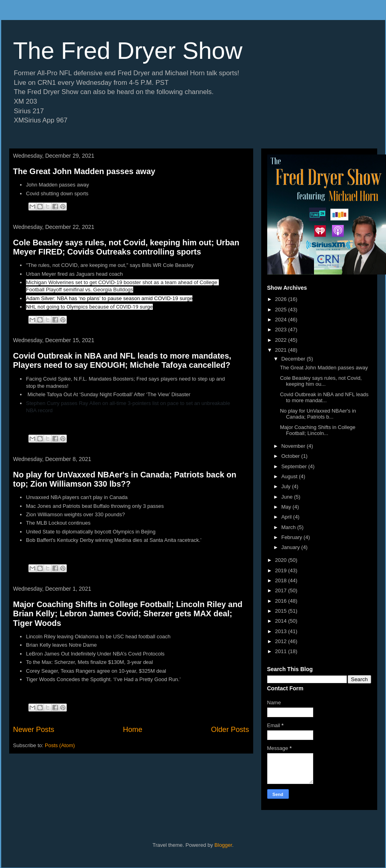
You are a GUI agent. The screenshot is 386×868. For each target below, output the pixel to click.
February (292, 537)
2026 (282, 299)
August (290, 476)
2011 (282, 651)
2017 (282, 590)
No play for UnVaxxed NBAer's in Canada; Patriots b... (318, 414)
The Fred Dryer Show (128, 51)
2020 (282, 560)
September (295, 466)
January (291, 547)
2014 (282, 621)
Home (133, 730)
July (287, 486)
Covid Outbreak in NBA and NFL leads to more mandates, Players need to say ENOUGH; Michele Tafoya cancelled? (122, 360)
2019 (282, 570)
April (287, 517)
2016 (282, 601)
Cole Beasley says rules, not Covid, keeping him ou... (321, 381)
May (287, 507)
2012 (282, 641)
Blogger (223, 845)
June (288, 497)
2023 (282, 330)
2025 (282, 310)
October (291, 456)
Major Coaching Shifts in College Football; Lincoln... (318, 430)
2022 (282, 340)
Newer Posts (34, 730)
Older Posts (230, 730)
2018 (282, 580)
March (289, 527)
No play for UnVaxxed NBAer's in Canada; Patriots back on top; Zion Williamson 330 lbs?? (125, 479)
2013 (282, 631)
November (294, 446)
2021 (282, 350)
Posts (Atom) (60, 745)
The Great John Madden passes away (84, 171)
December (294, 359)
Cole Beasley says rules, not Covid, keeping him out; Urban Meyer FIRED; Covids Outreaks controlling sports (126, 247)
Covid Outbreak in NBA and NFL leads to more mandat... (324, 398)
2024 (282, 320)
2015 (282, 611)
